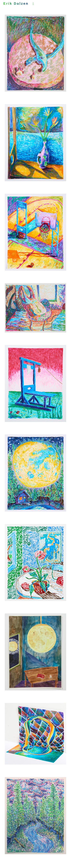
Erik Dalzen (16, 3)
